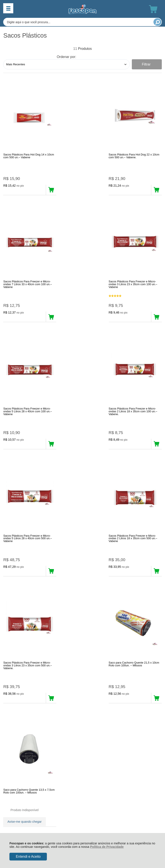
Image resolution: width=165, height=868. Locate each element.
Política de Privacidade (107, 847)
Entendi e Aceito (28, 857)
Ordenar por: (66, 57)
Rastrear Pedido (28, 710)
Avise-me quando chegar (78, 574)
